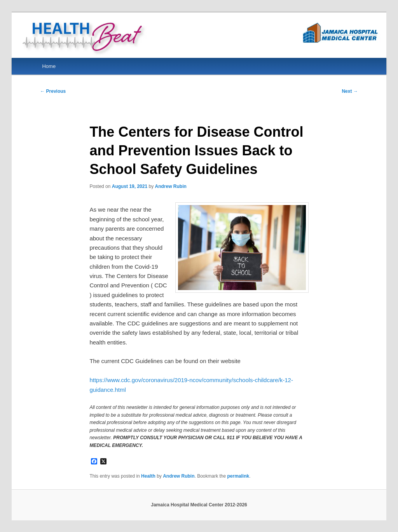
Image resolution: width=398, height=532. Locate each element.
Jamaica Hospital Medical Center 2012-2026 (199, 505)
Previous (53, 91)
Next (350, 91)
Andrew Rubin (170, 186)
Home (49, 66)
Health (148, 476)
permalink (238, 476)
